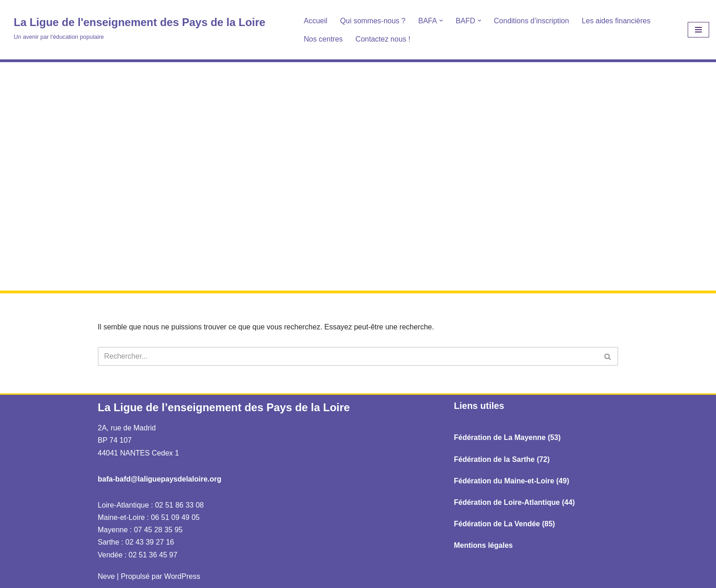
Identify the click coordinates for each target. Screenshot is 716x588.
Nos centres (323, 39)
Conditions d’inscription (532, 21)
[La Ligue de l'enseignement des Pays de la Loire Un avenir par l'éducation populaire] (140, 28)
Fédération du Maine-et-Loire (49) (511, 481)
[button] (441, 21)
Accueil (316, 21)
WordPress (182, 576)
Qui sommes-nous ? (373, 21)
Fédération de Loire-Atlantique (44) (514, 502)
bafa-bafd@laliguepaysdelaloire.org (160, 479)
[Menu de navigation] (698, 30)
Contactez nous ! (383, 39)
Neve (106, 576)
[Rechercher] (348, 356)
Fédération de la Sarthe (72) (502, 459)
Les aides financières (616, 21)
